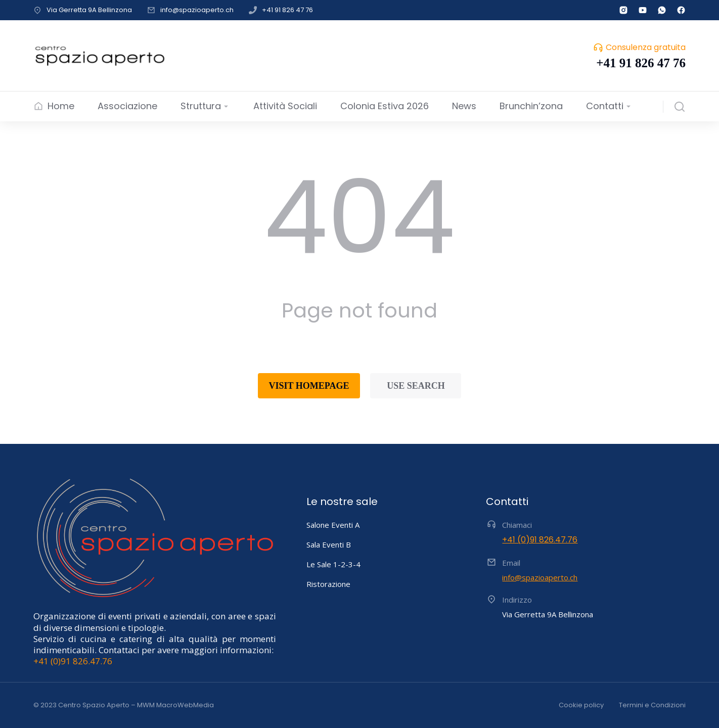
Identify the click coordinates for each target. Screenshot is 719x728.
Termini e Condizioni (652, 705)
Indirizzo (517, 600)
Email (511, 563)
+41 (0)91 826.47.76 (73, 661)
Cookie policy (581, 705)
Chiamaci (517, 525)
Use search (416, 386)
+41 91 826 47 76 (287, 10)
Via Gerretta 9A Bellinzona (89, 10)
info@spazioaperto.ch (197, 10)
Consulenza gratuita (646, 47)
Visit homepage (309, 386)
